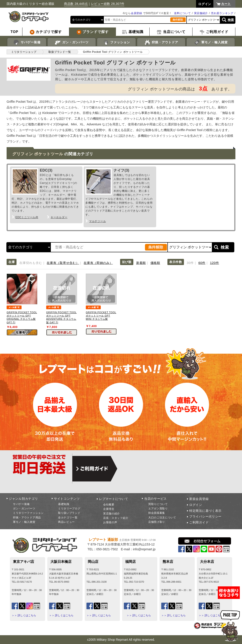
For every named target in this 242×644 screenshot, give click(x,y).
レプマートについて (114, 499)
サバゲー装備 (27, 42)
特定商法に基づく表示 (205, 511)
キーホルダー (59, 217)
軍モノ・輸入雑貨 (211, 42)
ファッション (116, 42)
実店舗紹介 (201, 13)
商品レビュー (66, 522)
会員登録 (137, 13)
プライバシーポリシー (205, 516)
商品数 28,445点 (76, 4)
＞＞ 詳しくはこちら (24, 615)
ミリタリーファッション (28, 513)
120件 (215, 263)
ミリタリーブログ (69, 509)
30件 (190, 263)
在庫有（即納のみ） (98, 263)
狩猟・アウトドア (161, 42)
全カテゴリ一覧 (68, 518)
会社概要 (109, 505)
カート (226, 4)
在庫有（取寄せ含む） (63, 263)
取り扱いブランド (69, 513)
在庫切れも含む (31, 263)
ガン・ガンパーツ (72, 42)
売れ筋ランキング (222, 13)
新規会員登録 (199, 499)
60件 (202, 263)
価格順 (155, 263)
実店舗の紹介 (112, 514)
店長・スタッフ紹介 (116, 518)
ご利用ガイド (199, 522)
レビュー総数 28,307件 (108, 4)
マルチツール (97, 221)
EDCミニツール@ (27, 217)
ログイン (196, 505)
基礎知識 (64, 504)
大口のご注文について (162, 518)
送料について (182, 13)
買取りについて (158, 504)
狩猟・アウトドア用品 (27, 518)
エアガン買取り (158, 509)
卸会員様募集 (157, 513)
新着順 (141, 263)
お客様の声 (110, 522)
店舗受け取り (157, 522)
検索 (231, 20)
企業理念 (109, 509)
